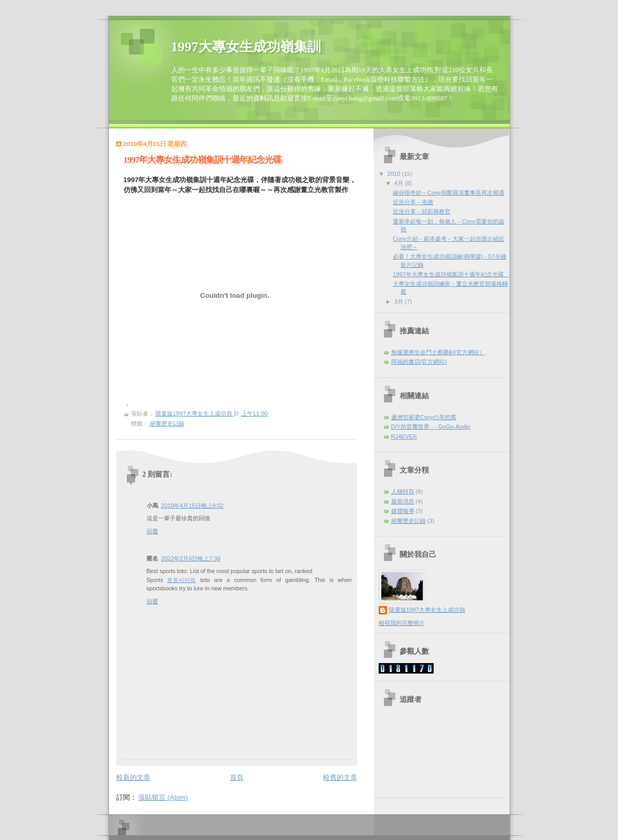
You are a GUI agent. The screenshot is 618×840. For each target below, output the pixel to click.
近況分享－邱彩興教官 (422, 211)
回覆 (152, 531)
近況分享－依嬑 (413, 202)
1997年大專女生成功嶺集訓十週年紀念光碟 (451, 274)
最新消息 (403, 501)
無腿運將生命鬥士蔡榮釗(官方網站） (438, 352)
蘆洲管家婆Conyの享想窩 (424, 417)
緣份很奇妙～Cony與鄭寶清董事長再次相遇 (449, 193)
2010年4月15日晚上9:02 (193, 506)
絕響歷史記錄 (167, 423)
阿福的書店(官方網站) (419, 362)
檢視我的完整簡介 (402, 623)
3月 (400, 301)
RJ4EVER (404, 436)
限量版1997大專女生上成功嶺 (427, 610)
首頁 (237, 777)
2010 (395, 174)
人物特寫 (403, 491)
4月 (400, 183)
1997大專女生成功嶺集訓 (246, 47)
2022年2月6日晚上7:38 (191, 558)
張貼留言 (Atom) (163, 797)
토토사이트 (181, 580)
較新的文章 (133, 777)
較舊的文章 (340, 777)
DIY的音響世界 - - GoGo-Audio (431, 427)
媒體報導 (403, 511)
